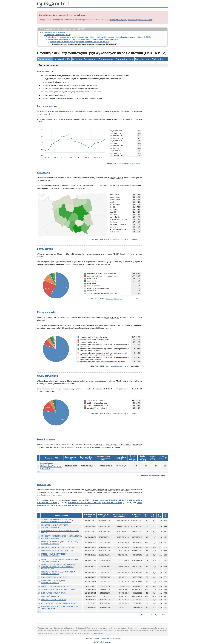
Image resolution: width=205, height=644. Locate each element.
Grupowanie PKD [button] (52, 458)
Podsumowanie (45, 59)
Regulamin (110, 638)
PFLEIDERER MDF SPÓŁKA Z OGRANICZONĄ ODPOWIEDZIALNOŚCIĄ (58, 573)
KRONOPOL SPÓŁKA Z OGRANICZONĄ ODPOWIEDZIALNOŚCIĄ (95, 503)
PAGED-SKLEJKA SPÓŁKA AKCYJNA (55, 577)
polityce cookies (98, 633)
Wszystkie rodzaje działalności (53, 32)
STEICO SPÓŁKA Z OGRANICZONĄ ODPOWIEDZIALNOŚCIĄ (54, 555)
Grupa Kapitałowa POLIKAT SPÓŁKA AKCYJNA (58, 590)
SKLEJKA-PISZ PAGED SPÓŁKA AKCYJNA (57, 586)
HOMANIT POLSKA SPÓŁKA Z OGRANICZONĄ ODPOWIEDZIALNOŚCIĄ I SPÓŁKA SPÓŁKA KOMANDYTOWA (58, 567)
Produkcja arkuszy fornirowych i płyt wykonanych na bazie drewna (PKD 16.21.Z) (51, 466)
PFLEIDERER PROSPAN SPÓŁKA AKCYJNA (57, 551)
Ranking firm (157, 59)
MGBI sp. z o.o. (105, 642)
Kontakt (118, 638)
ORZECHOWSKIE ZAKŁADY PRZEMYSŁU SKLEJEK (60, 603)
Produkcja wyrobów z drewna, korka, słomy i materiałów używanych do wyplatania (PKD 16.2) (83, 39)
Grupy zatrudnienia (125, 59)
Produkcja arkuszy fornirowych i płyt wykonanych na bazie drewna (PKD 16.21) (80, 42)
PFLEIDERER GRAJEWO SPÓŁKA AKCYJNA (57, 547)
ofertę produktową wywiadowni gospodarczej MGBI (132, 20)
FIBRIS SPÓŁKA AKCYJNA (51, 596)
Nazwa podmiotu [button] (61, 515)
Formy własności (107, 59)
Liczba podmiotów (62, 59)
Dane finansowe (143, 59)
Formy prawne (91, 59)
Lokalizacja (77, 59)
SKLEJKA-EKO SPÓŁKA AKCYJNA (54, 600)
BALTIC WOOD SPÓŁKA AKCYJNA (54, 593)
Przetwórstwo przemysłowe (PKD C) (58, 35)
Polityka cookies (99, 638)
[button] (71, 458)
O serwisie (88, 638)
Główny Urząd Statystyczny (132, 163)
